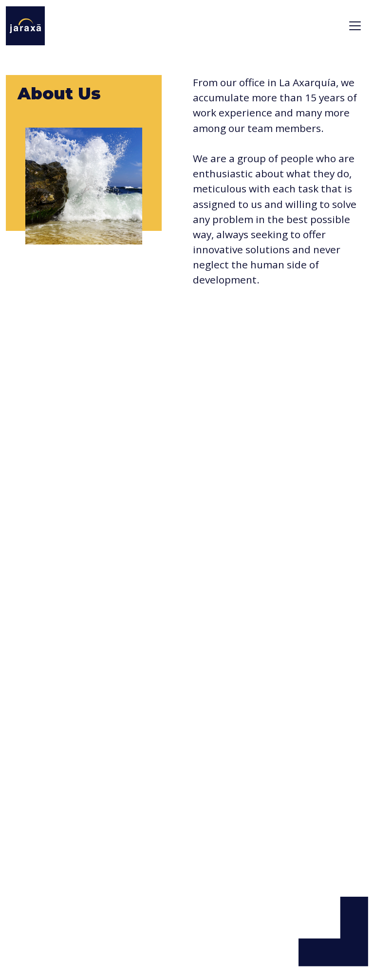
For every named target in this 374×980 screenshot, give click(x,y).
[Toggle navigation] (355, 26)
